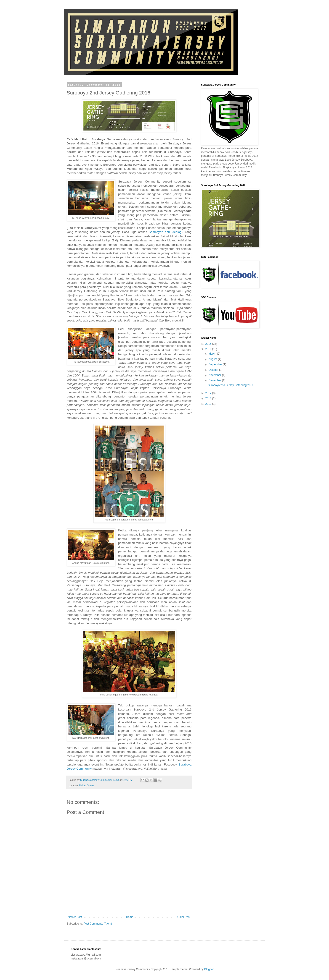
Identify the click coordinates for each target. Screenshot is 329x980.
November (215, 375)
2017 (209, 393)
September (216, 364)
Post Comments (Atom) (98, 924)
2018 (209, 398)
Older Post (184, 917)
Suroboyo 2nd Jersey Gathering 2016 (231, 385)
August (213, 359)
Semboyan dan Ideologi (165, 232)
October (214, 370)
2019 (209, 404)
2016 (209, 349)
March (213, 354)
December (215, 380)
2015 (209, 344)
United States (87, 785)
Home (130, 917)
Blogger (209, 969)
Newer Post (75, 917)
